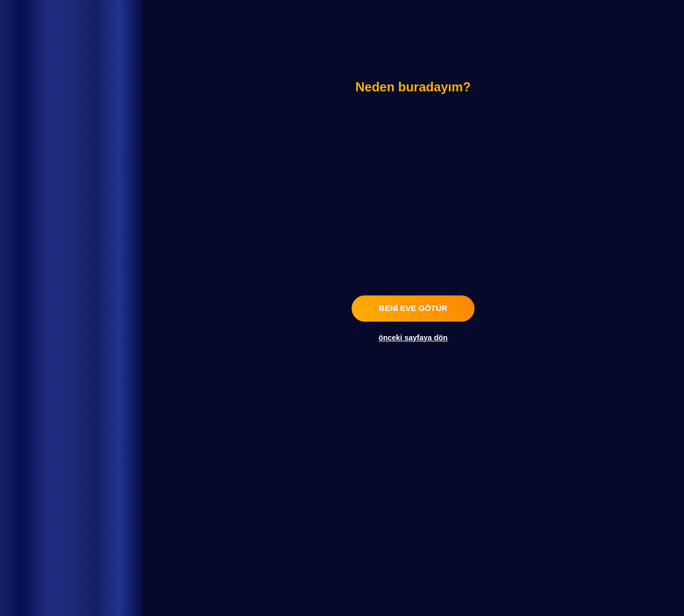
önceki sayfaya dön (413, 338)
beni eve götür (413, 308)
